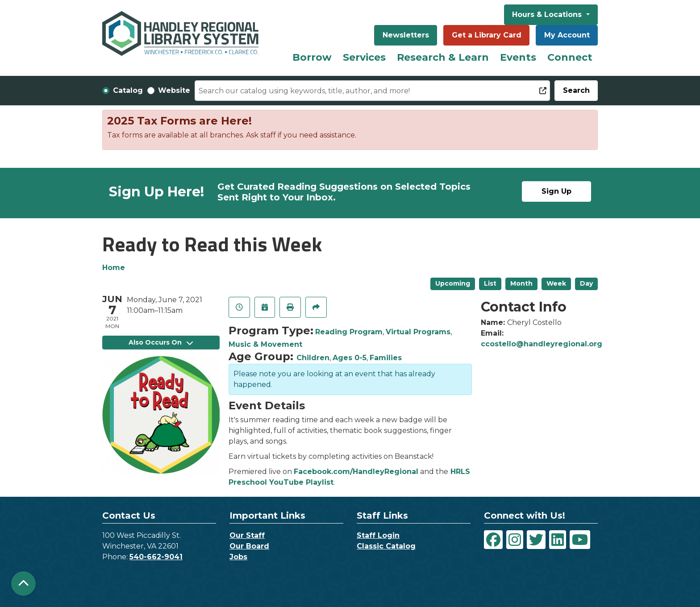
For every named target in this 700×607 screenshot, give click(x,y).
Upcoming (453, 283)
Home (114, 268)
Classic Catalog (386, 546)
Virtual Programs (418, 332)
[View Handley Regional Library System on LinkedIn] (558, 540)
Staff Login (378, 535)
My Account (567, 35)
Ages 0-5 (350, 358)
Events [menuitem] (518, 57)
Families (386, 358)
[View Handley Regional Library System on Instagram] (515, 540)
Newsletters (406, 35)
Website (174, 90)
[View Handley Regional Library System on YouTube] (580, 540)
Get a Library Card (487, 35)
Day (586, 283)
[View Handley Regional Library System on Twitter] (536, 540)
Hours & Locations (548, 15)
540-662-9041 (156, 557)
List (490, 283)
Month (521, 283)
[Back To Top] (23, 584)
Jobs (238, 557)
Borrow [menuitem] (312, 57)
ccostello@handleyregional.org (542, 344)
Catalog (128, 90)
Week (556, 283)
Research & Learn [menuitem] (443, 57)
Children (313, 358)
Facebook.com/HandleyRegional (356, 472)
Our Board (249, 546)
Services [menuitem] (364, 57)
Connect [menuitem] (570, 57)
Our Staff (247, 535)
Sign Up (556, 191)
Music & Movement (265, 344)
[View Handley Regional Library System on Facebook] (493, 540)
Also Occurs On (161, 342)
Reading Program (349, 332)
